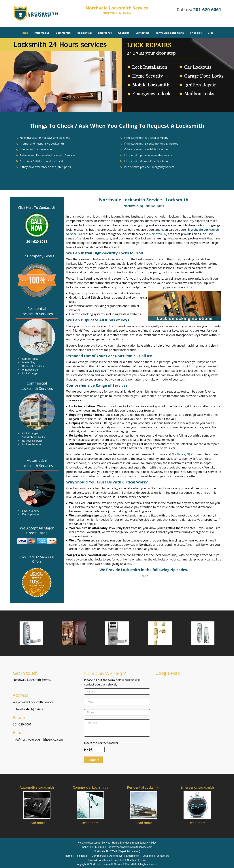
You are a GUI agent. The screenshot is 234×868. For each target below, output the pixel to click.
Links (143, 860)
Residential (84, 33)
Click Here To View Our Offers (37, 559)
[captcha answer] (99, 750)
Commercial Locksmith (90, 787)
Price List (196, 33)
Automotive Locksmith (37, 787)
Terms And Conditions (170, 33)
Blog (211, 33)
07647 (144, 576)
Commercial (63, 33)
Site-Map (132, 860)
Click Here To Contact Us (37, 208)
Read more (37, 823)
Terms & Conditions (99, 860)
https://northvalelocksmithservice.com (130, 847)
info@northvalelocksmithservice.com (38, 740)
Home (24, 33)
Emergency (105, 33)
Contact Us (142, 33)
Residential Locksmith (144, 787)
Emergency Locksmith (197, 787)
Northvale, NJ (133, 206)
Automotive (42, 33)
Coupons (124, 33)
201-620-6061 (207, 9)
